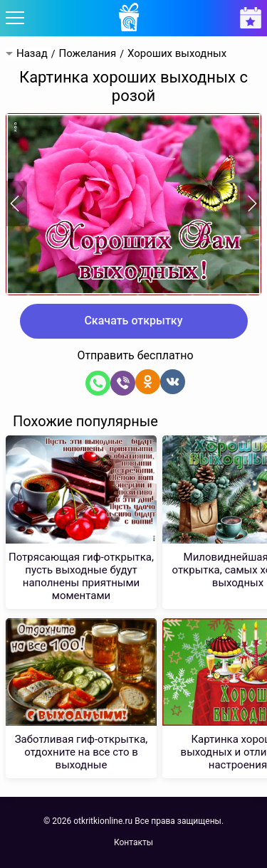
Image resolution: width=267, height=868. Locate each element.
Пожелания (87, 54)
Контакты (133, 842)
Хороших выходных (177, 54)
